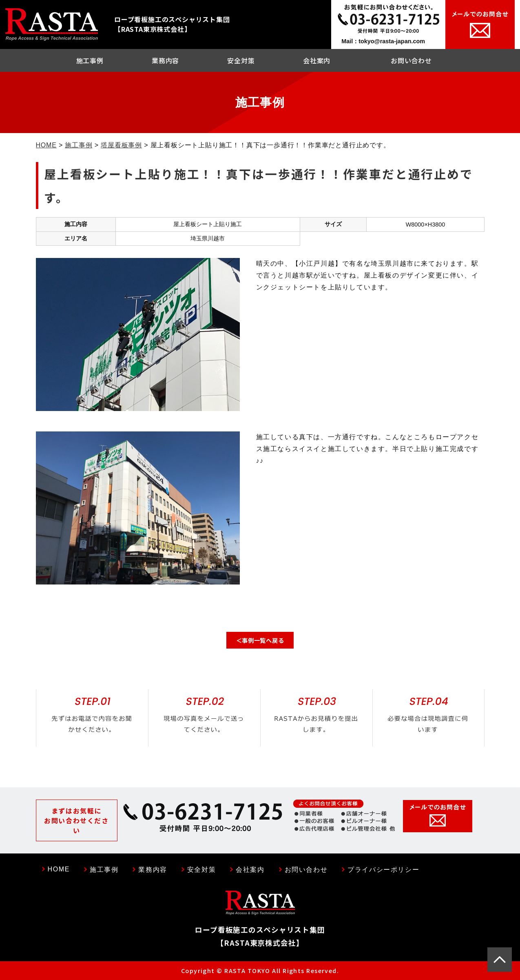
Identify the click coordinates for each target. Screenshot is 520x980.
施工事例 (90, 60)
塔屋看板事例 (121, 145)
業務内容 (165, 60)
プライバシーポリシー (383, 870)
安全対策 (241, 60)
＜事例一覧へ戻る (260, 640)
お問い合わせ (411, 60)
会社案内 (317, 60)
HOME (46, 145)
